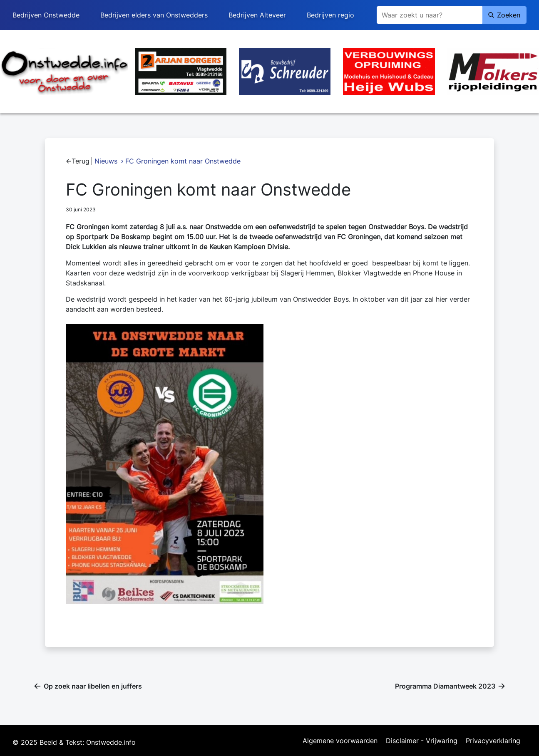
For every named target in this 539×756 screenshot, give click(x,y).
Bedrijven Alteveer (257, 15)
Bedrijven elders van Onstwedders (154, 15)
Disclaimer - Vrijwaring (422, 741)
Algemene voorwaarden (340, 741)
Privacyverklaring (493, 741)
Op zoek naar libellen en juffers (93, 686)
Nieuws (106, 161)
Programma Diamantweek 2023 (445, 686)
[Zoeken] (430, 15)
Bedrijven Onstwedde (46, 15)
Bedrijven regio (330, 15)
